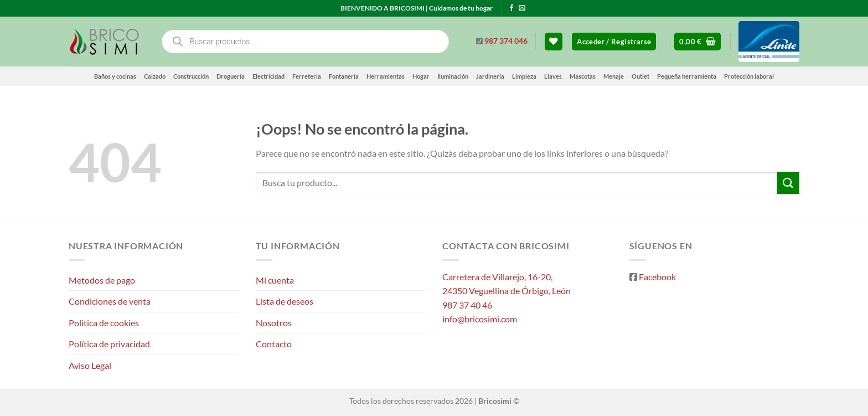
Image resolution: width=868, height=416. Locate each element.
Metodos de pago (102, 280)
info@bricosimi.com (480, 319)
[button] (614, 42)
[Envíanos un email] (522, 8)
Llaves (553, 76)
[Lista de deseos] (554, 42)
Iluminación (453, 76)
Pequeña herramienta (687, 76)
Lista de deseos (285, 301)
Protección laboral (749, 76)
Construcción (191, 76)
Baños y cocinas (115, 76)
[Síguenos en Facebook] (512, 8)
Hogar (421, 76)
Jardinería (490, 76)
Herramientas (386, 76)
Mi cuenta (275, 280)
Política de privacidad (109, 344)
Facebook (657, 277)
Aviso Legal (90, 365)
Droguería (231, 76)
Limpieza (524, 76)
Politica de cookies (104, 323)
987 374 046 (506, 41)
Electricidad (268, 76)
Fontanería (344, 76)
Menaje (614, 76)
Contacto (274, 344)
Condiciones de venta (110, 301)
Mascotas (583, 76)
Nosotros (274, 323)
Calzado (155, 76)
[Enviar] (788, 183)
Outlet (640, 76)
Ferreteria (307, 76)
